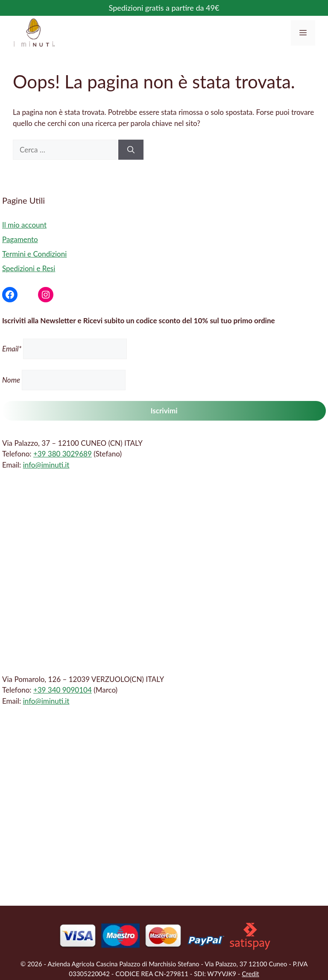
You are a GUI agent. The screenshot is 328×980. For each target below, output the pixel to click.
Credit (250, 974)
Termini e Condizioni (34, 254)
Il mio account (24, 225)
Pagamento (20, 239)
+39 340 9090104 (63, 690)
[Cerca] (131, 150)
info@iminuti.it (46, 465)
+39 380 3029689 (63, 454)
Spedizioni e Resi (29, 268)
